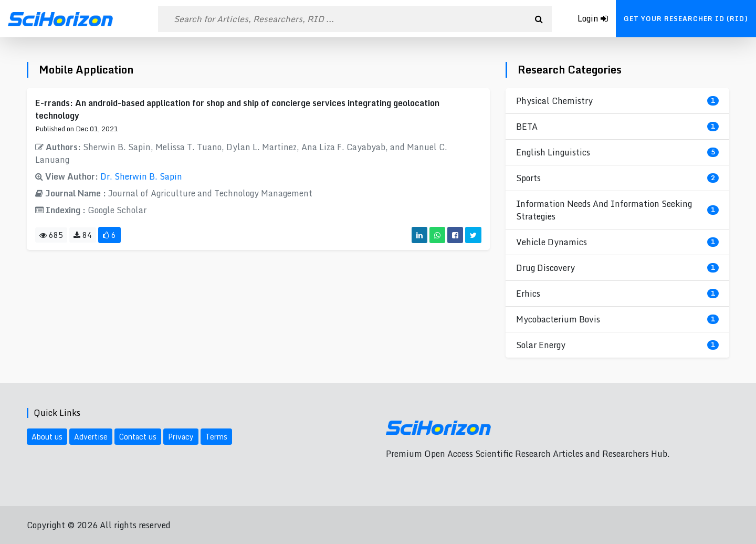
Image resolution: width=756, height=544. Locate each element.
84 (83, 235)
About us (47, 437)
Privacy (181, 437)
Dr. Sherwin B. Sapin (141, 176)
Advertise (91, 437)
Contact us (138, 437)
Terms (216, 437)
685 (51, 235)
